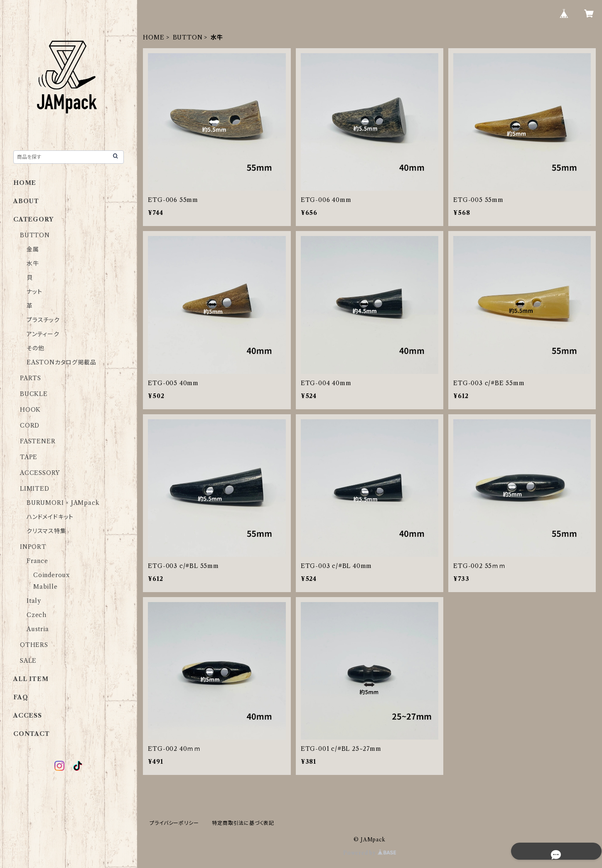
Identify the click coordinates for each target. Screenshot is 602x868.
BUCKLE (34, 394)
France (37, 561)
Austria (38, 629)
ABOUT (26, 201)
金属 (33, 249)
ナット (34, 292)
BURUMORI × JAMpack (63, 503)
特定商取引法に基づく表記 (243, 823)
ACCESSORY (40, 473)
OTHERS (34, 645)
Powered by (370, 853)
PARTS (31, 378)
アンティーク (43, 334)
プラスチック (43, 320)
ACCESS (28, 716)
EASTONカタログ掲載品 (61, 362)
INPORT (33, 547)
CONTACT (32, 734)
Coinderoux (52, 575)
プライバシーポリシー (174, 823)
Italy (34, 601)
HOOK (30, 410)
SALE (28, 661)
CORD (30, 425)
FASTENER (38, 441)
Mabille (45, 587)
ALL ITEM (31, 679)
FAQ (21, 697)
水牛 (33, 263)
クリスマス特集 (47, 531)
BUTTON (188, 37)
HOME (154, 37)
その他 (35, 348)
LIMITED (35, 489)
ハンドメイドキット (50, 517)
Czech (37, 615)
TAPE (29, 457)
